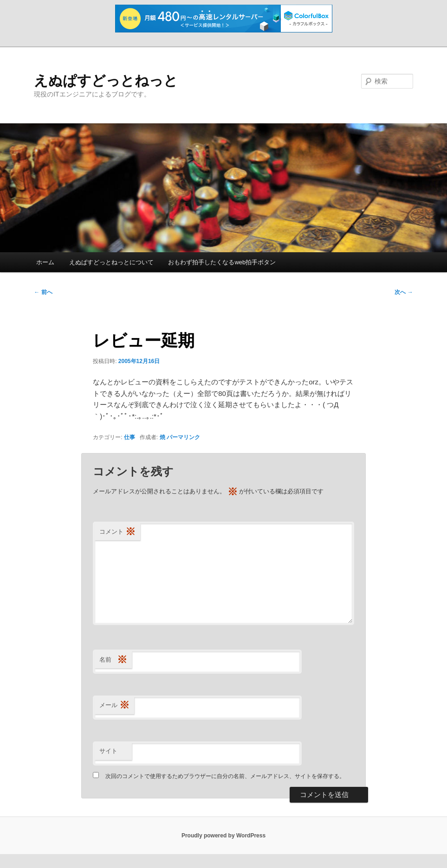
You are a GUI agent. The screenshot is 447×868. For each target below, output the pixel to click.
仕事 (130, 437)
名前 (113, 660)
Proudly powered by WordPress (223, 836)
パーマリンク (183, 437)
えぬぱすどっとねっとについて (111, 262)
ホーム (45, 262)
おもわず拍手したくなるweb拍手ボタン (222, 262)
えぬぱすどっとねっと (106, 80)
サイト (108, 751)
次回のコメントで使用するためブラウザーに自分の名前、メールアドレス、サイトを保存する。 (225, 776)
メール (114, 705)
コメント (117, 532)
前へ (43, 292)
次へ (404, 292)
